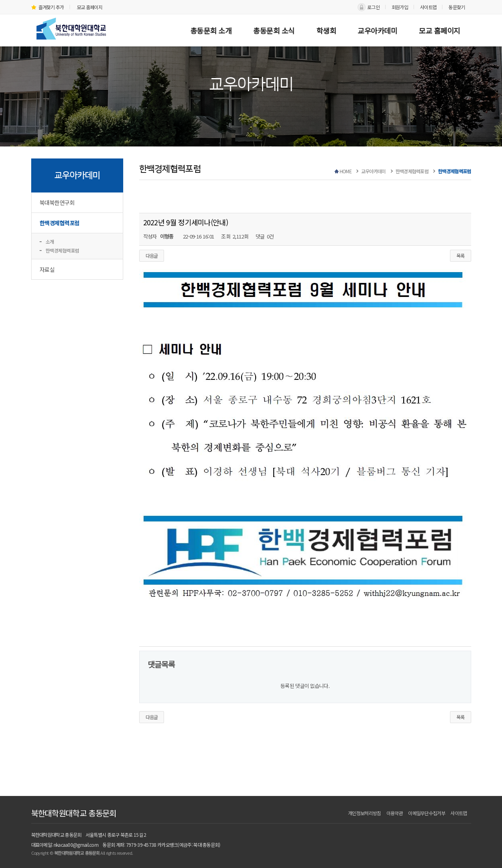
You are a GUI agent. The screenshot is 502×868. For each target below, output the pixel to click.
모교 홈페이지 (90, 7)
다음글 (152, 256)
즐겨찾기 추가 (48, 7)
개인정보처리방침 (364, 813)
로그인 (373, 7)
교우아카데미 (377, 30)
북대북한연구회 (57, 202)
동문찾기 (457, 7)
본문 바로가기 (0, 0)
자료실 (47, 269)
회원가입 (400, 7)
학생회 (326, 30)
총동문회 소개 (211, 30)
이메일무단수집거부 (427, 813)
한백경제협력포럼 (60, 223)
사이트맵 (428, 7)
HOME (346, 171)
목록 (461, 256)
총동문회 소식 (274, 30)
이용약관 (395, 813)
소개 (50, 242)
